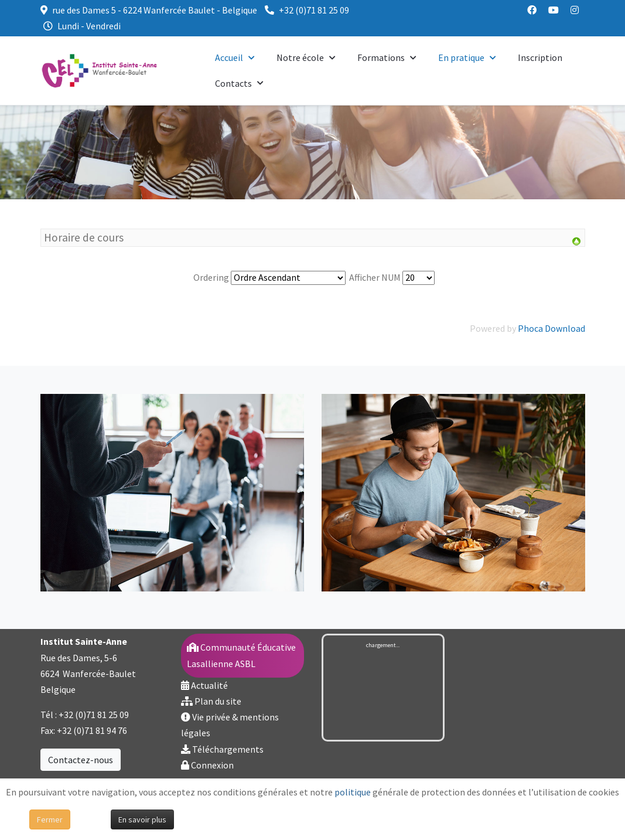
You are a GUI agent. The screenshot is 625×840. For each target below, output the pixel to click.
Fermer (50, 819)
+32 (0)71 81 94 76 (92, 730)
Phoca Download (551, 328)
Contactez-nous (81, 760)
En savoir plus (142, 819)
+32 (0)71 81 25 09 (314, 10)
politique (353, 792)
